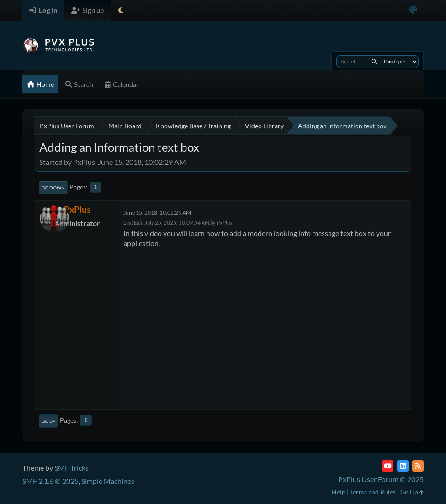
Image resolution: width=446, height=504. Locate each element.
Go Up (48, 421)
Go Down (53, 188)
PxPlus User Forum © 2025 (381, 479)
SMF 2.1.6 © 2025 (50, 481)
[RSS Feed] (418, 466)
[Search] (374, 62)
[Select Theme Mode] (121, 10)
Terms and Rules (373, 492)
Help (339, 492)
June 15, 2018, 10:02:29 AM (157, 213)
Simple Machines (108, 481)
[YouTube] (388, 466)
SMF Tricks (72, 468)
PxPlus (77, 209)
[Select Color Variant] (413, 10)
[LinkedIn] (403, 466)
